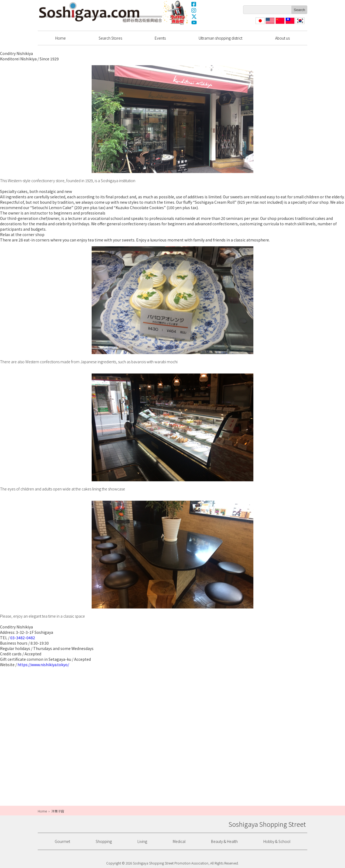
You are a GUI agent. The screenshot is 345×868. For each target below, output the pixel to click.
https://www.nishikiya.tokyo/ (43, 665)
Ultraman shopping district (220, 38)
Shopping (104, 841)
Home (61, 38)
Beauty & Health (224, 841)
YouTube (194, 23)
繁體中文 (289, 24)
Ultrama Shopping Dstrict (176, 13)
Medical (179, 841)
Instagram (194, 10)
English (270, 24)
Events (160, 38)
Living (142, 841)
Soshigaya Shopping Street (101, 12)
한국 (299, 24)
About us (282, 38)
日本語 (260, 24)
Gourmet (62, 841)
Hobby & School (277, 841)
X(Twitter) (194, 16)
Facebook (194, 4)
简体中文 (280, 24)
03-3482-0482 (23, 638)
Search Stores (110, 38)
